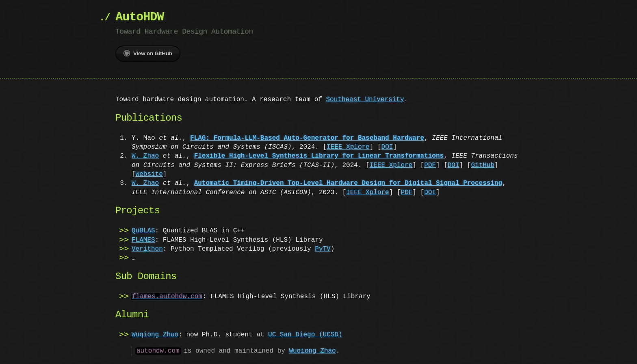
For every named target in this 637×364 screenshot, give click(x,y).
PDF (430, 165)
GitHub (483, 165)
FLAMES (143, 240)
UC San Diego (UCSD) (305, 335)
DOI (387, 147)
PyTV (323, 249)
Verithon (147, 249)
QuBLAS (143, 231)
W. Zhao (145, 156)
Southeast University (365, 100)
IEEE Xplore (348, 147)
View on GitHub (148, 53)
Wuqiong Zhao (155, 335)
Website (149, 174)
